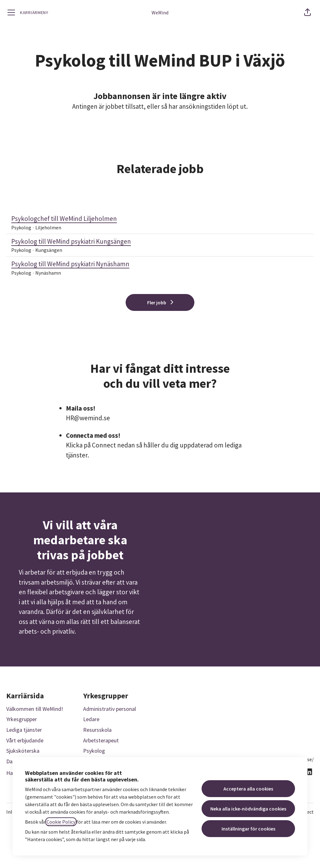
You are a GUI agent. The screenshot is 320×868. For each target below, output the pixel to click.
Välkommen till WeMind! (35, 709)
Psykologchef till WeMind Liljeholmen (160, 219)
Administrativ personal (110, 709)
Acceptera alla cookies (248, 789)
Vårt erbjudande (25, 740)
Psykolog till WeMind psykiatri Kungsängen (160, 242)
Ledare (91, 719)
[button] (307, 12)
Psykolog (94, 751)
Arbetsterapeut (101, 740)
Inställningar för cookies (248, 829)
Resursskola (97, 730)
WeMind (160, 12)
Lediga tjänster (24, 730)
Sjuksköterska (23, 751)
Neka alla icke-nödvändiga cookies (248, 809)
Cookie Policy (61, 822)
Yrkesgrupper (22, 719)
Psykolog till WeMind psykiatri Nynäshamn (160, 264)
